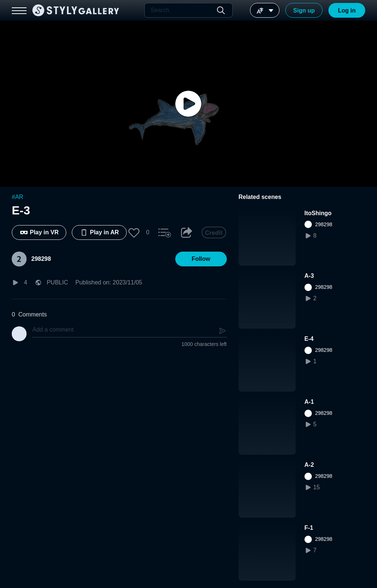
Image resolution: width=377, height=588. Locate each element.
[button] (134, 232)
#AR (17, 197)
